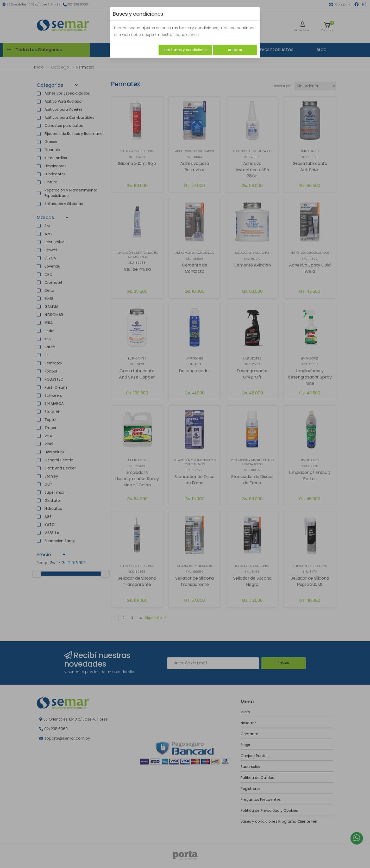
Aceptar (235, 50)
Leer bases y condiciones (185, 50)
